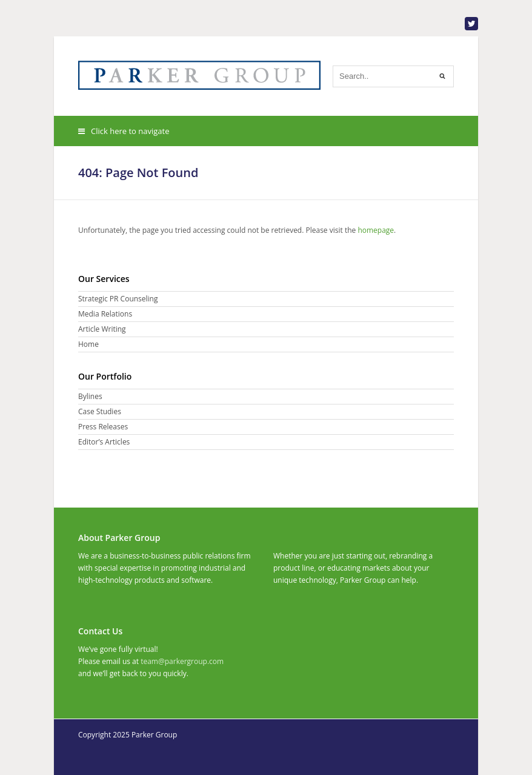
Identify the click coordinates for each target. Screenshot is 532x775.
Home (88, 344)
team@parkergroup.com (182, 661)
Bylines (90, 396)
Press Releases (103, 427)
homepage (376, 230)
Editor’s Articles (104, 442)
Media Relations (105, 314)
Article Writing (102, 329)
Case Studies (100, 411)
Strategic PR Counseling (118, 299)
